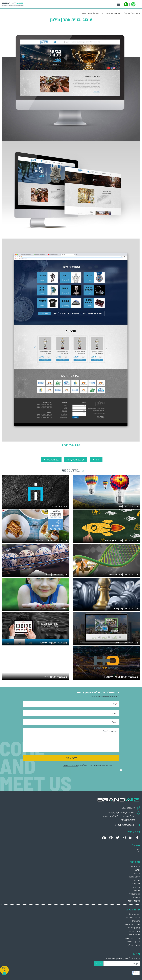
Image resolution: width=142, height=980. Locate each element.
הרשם (99, 964)
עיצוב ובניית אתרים (133, 924)
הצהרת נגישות (134, 894)
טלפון (115, 713)
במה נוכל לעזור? (110, 731)
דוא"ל (114, 722)
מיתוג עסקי (136, 866)
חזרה (96, 460)
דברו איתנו (71, 758)
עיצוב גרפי (136, 921)
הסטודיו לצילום (134, 945)
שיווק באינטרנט (134, 931)
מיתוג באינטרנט (134, 928)
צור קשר (137, 890)
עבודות (137, 873)
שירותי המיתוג (135, 877)
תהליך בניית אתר (133, 941)
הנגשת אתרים (135, 935)
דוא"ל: (136, 964)
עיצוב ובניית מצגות (133, 938)
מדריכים (137, 887)
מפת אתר (136, 897)
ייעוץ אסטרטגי (134, 914)
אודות (138, 870)
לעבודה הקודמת (76, 460)
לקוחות (137, 880)
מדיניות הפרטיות (70, 765)
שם (115, 704)
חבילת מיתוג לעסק (132, 917)
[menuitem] (71, 914)
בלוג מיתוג (136, 884)
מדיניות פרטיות (134, 901)
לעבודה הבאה (51, 460)
